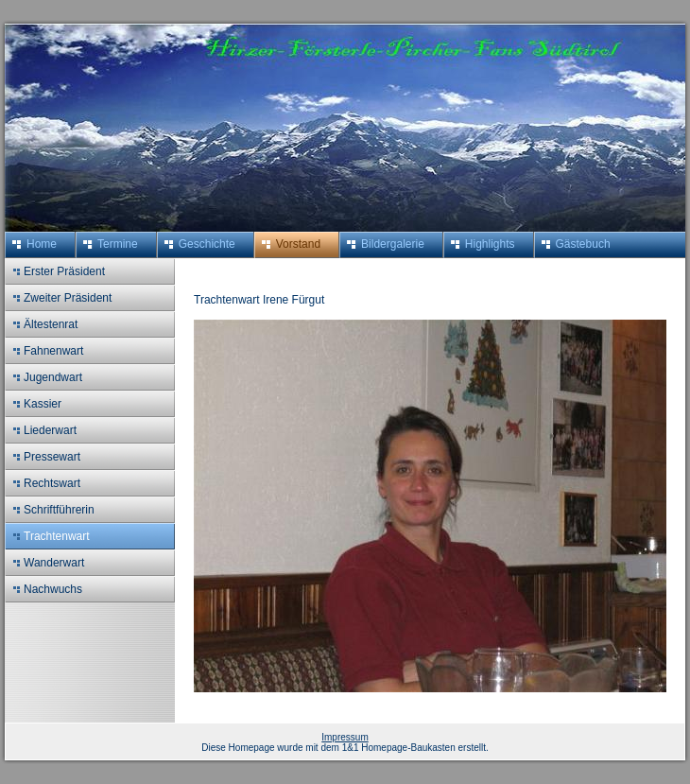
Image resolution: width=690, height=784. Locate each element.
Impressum (345, 737)
